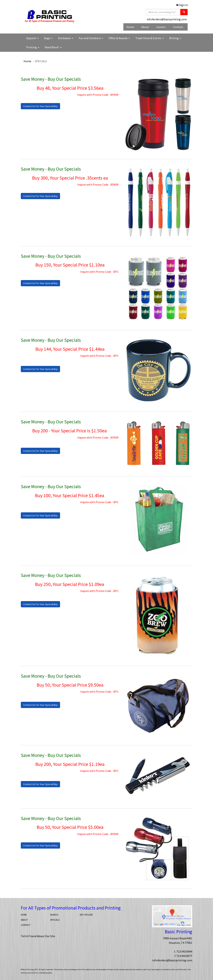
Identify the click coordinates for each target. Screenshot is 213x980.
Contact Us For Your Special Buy (40, 106)
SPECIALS (55, 920)
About (145, 27)
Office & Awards (119, 38)
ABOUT (24, 920)
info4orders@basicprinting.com (167, 19)
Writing (175, 38)
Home (130, 27)
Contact (178, 27)
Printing (33, 47)
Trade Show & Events (150, 38)
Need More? (53, 47)
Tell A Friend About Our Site (38, 936)
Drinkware (66, 38)
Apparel (32, 38)
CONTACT (26, 925)
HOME (24, 915)
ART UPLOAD (86, 915)
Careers (161, 27)
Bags (48, 38)
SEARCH (54, 915)
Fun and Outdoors (91, 38)
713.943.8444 (184, 951)
